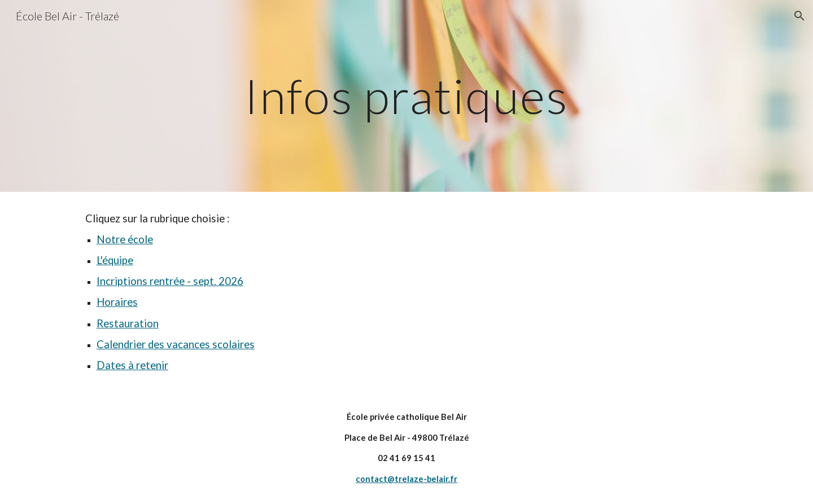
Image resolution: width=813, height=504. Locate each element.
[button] (799, 16)
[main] (406, 96)
